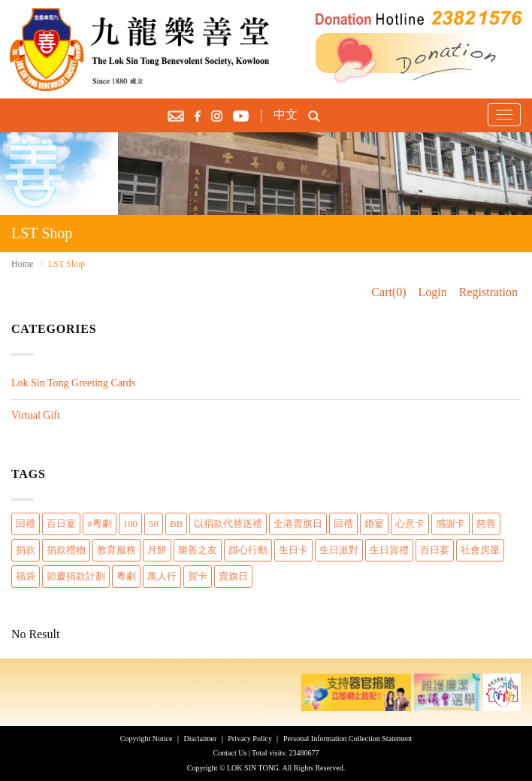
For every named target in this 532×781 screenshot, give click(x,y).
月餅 (157, 550)
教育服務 (116, 550)
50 (154, 524)
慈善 (486, 524)
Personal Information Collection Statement (348, 739)
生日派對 (339, 550)
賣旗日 (233, 576)
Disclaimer (200, 739)
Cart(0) (388, 292)
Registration (488, 292)
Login (433, 292)
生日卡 (293, 550)
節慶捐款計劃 (76, 576)
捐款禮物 (66, 550)
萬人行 (162, 576)
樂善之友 (198, 550)
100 (131, 524)
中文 (286, 115)
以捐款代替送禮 (228, 524)
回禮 (26, 524)
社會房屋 (480, 550)
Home (22, 264)
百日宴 (61, 524)
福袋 (26, 576)
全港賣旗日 (298, 524)
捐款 (26, 550)
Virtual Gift (36, 415)
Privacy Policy (250, 739)
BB (176, 524)
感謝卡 (450, 524)
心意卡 (410, 524)
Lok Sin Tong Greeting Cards (73, 383)
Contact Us (230, 753)
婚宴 (374, 524)
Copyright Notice (147, 739)
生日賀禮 (389, 550)
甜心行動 (248, 550)
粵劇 (126, 576)
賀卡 (198, 576)
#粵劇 (100, 524)
